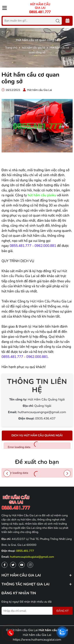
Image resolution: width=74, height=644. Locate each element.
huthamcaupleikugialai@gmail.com (32, 557)
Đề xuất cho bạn (37, 462)
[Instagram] (30, 565)
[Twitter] (13, 565)
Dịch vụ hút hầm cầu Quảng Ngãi (37, 435)
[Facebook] (5, 565)
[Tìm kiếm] (58, 21)
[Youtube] (22, 565)
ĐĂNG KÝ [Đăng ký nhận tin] (62, 611)
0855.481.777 (25, 551)
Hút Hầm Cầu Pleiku (45, 301)
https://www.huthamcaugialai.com (37, 640)
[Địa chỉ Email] (37, 611)
